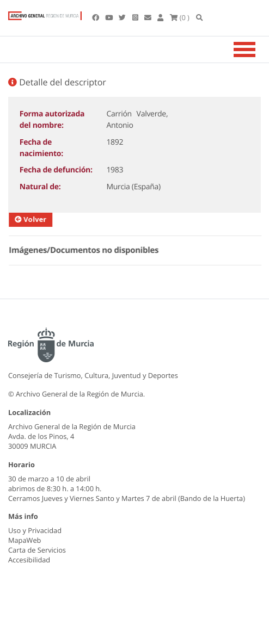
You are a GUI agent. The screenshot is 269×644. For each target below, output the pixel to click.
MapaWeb (25, 540)
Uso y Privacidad (35, 530)
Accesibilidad (29, 560)
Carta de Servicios (37, 550)
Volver (39, 219)
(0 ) (180, 17)
